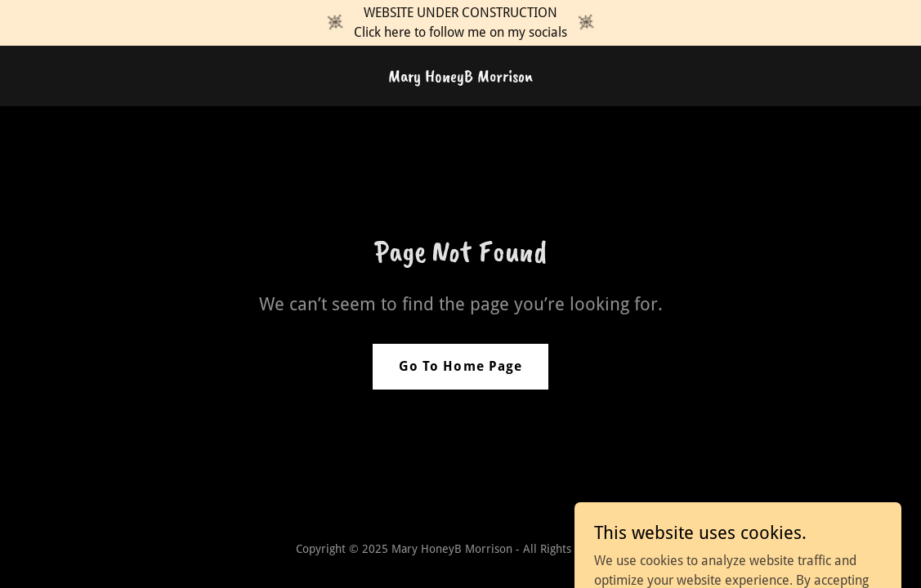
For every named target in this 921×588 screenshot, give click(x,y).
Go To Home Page (460, 366)
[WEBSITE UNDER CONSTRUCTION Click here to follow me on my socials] (460, 23)
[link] (460, 77)
